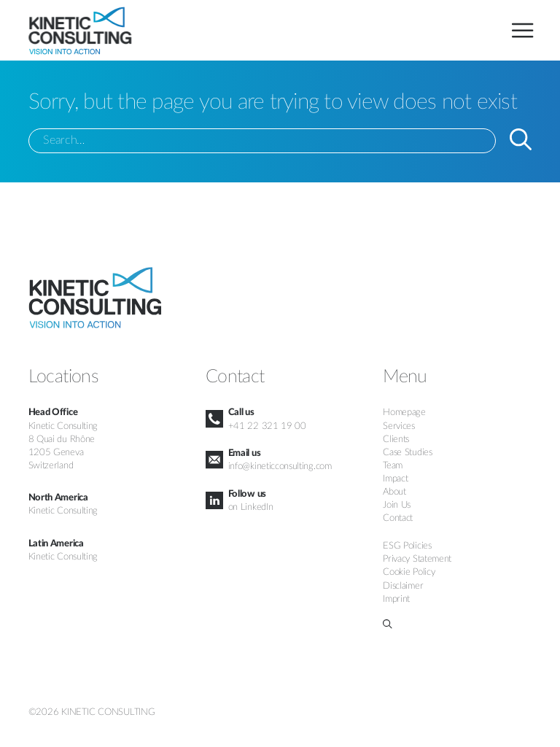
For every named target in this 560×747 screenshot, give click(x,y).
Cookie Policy (409, 572)
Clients (396, 439)
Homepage (404, 412)
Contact (398, 518)
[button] (457, 624)
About (394, 492)
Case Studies (407, 452)
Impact (395, 479)
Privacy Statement (417, 559)
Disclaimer (403, 586)
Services (399, 426)
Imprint (396, 599)
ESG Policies (407, 546)
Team (393, 465)
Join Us (397, 505)
